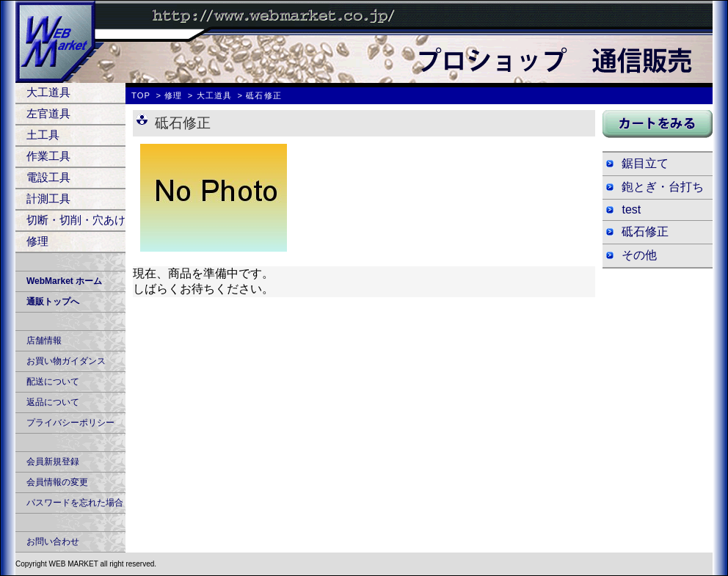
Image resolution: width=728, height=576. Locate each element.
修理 (37, 241)
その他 (639, 255)
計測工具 (48, 198)
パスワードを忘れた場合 (75, 503)
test (631, 209)
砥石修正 (645, 232)
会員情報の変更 (57, 482)
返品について (53, 402)
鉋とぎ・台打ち (663, 187)
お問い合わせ (53, 542)
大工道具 (48, 92)
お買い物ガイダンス (66, 361)
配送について (53, 382)
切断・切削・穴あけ (76, 220)
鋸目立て (645, 163)
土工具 (43, 135)
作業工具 (48, 156)
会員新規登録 (53, 462)
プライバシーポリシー (70, 423)
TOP (141, 95)
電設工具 (48, 177)
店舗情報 (44, 340)
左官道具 (48, 113)
